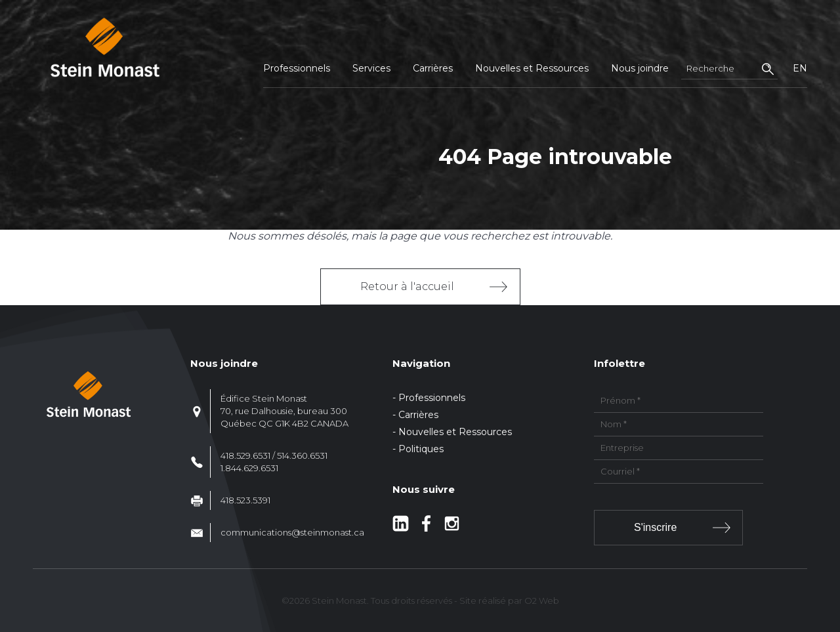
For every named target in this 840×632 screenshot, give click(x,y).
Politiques (421, 449)
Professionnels (297, 68)
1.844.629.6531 (249, 468)
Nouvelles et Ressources (532, 68)
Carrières (433, 68)
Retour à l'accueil (407, 286)
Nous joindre (640, 68)
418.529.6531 (245, 455)
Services (371, 68)
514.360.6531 (302, 455)
